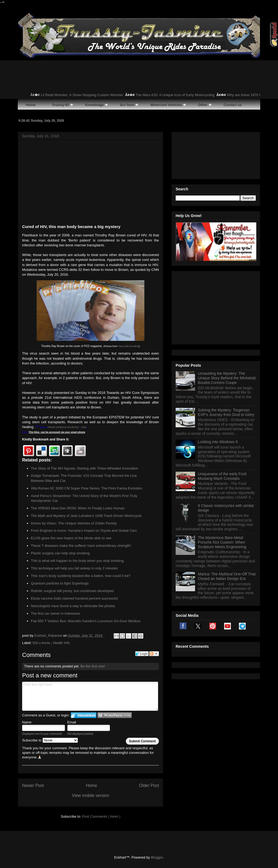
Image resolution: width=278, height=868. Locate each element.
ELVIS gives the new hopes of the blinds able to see (71, 538)
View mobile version (91, 795)
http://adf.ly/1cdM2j (129, 346)
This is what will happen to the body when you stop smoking (77, 561)
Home (92, 785)
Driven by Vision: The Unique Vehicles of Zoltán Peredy (74, 523)
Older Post (149, 785)
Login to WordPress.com (115, 715)
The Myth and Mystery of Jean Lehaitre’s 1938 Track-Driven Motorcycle (86, 516)
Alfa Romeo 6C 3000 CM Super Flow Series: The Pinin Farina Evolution (87, 488)
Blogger (157, 857)
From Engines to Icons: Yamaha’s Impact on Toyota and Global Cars (84, 531)
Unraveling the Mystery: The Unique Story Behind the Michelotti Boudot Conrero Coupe (227, 311)
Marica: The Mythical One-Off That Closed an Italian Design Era (227, 509)
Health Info (61, 643)
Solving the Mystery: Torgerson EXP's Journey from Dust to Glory (226, 345)
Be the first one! (93, 666)
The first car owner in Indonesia (55, 613)
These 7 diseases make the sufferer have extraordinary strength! (81, 546)
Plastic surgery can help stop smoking (60, 553)
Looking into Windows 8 (218, 374)
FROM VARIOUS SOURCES (63, 427)
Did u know (42, 643)
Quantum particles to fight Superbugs (60, 583)
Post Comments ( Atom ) (101, 816)
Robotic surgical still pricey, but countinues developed (72, 591)
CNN (84, 427)
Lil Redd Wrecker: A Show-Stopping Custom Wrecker (86, 95)
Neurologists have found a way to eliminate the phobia (73, 606)
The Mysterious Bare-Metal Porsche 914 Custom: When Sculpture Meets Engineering (222, 475)
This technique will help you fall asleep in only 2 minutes (74, 568)
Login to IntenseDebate (84, 715)
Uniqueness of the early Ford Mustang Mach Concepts (222, 409)
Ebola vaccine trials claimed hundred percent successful (74, 598)
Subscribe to (50, 740)
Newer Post (33, 785)
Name (27, 722)
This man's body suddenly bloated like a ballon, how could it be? (81, 576)
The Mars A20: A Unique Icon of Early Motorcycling (179, 95)
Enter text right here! (90, 696)
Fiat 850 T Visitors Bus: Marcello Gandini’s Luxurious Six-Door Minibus (86, 621)
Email (72, 722)
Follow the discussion (154, 654)
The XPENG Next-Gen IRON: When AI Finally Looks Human (78, 508)
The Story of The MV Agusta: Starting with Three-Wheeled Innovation (85, 468)
